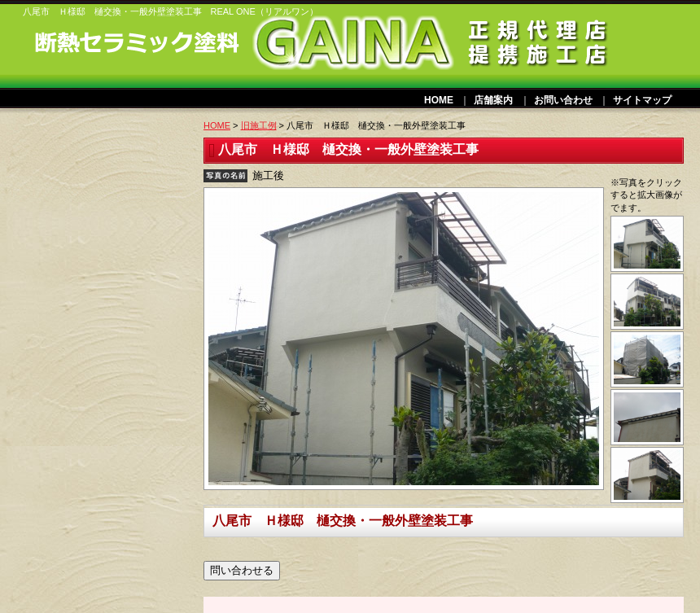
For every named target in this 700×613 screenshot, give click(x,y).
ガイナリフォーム (110, 50)
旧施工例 (259, 125)
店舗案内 (493, 100)
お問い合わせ (563, 100)
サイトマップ (642, 100)
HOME (439, 100)
